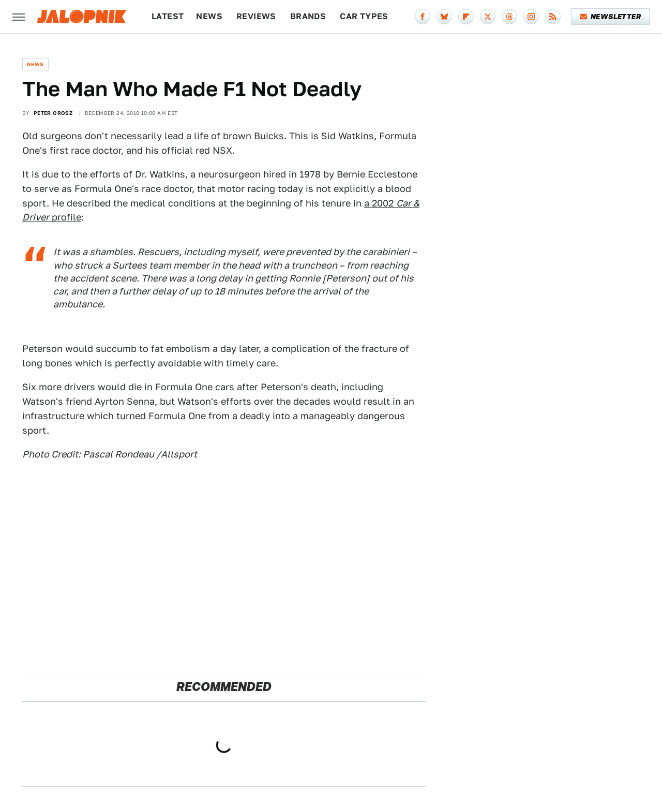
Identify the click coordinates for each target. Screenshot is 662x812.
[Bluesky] (444, 17)
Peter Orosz (53, 113)
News (209, 16)
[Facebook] (423, 17)
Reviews (256, 16)
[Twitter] (488, 17)
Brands (308, 16)
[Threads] (509, 17)
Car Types (364, 16)
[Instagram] (531, 17)
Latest (168, 16)
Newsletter (611, 17)
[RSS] (553, 17)
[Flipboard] (466, 17)
